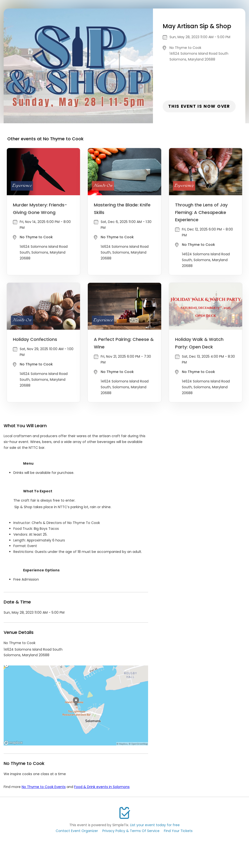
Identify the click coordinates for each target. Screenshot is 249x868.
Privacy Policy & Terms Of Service (131, 831)
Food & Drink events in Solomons (102, 787)
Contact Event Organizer (77, 831)
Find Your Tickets (178, 831)
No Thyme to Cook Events (44, 787)
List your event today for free (155, 825)
